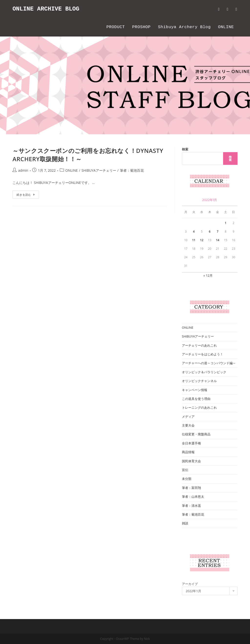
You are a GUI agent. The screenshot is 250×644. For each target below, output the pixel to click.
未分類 (187, 479)
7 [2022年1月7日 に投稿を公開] (218, 232)
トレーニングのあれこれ (199, 407)
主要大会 (188, 425)
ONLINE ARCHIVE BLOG (46, 9)
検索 (185, 149)
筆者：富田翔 (191, 488)
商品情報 (188, 452)
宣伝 (185, 470)
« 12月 (208, 275)
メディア (188, 417)
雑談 (185, 523)
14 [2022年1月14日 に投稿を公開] (218, 240)
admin (23, 170)
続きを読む (28, 195)
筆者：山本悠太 (193, 497)
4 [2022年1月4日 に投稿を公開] (194, 232)
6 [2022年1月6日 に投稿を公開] (210, 232)
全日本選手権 (191, 443)
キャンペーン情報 (195, 390)
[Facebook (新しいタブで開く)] (228, 9)
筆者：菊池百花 (132, 170)
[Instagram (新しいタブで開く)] (236, 9)
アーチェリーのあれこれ (199, 345)
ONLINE (72, 170)
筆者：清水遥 (191, 506)
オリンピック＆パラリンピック (204, 372)
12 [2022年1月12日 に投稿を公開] (202, 240)
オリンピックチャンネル (199, 381)
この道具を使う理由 (196, 399)
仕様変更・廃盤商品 (196, 434)
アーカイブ (190, 584)
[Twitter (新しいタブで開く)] (219, 9)
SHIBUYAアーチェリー (99, 170)
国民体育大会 (191, 461)
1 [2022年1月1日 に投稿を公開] (225, 223)
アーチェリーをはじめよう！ (203, 354)
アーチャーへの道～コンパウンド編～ (209, 363)
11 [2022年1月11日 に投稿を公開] (194, 240)
